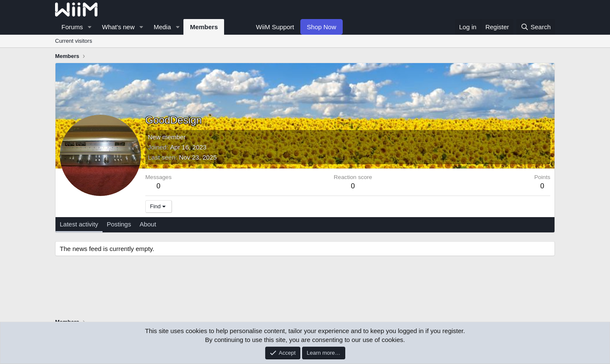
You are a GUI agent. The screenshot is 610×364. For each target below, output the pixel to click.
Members (204, 27)
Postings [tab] (119, 224)
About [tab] (148, 224)
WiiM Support (275, 27)
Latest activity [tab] (79, 224)
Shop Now (321, 27)
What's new (118, 27)
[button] (90, 27)
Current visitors (73, 41)
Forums (72, 27)
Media (162, 27)
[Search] (536, 27)
